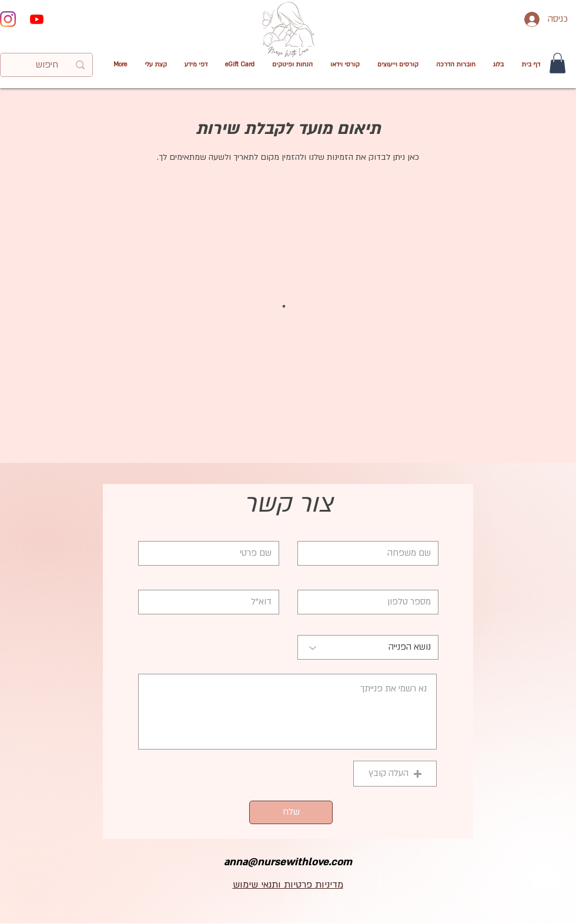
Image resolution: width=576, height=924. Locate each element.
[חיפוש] (47, 65)
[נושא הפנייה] (368, 647)
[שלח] (291, 812)
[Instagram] (8, 19)
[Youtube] (37, 19)
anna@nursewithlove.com (288, 862)
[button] (345, 65)
